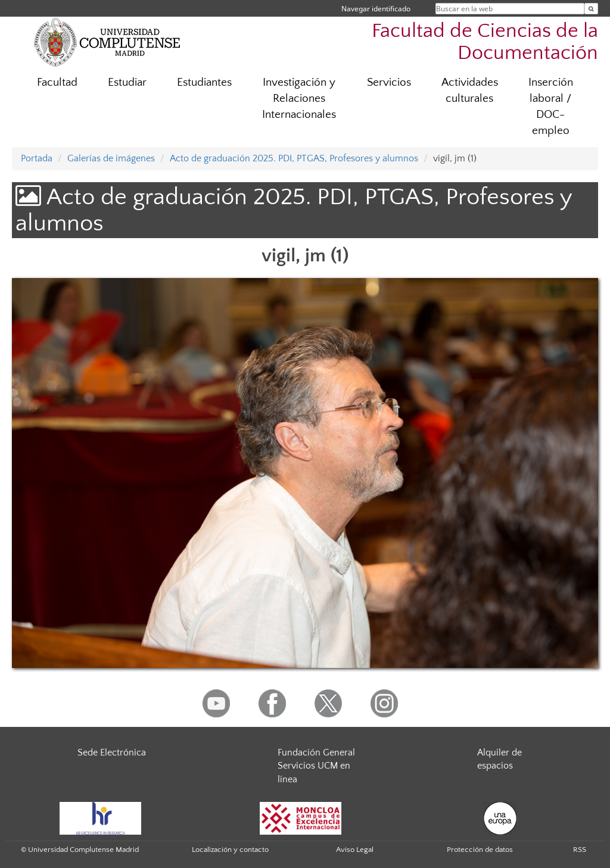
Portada (37, 158)
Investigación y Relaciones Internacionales (299, 99)
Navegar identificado (376, 9)
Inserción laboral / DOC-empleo (551, 107)
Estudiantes (204, 82)
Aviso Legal (355, 850)
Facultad (57, 82)
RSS (580, 850)
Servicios (389, 82)
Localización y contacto (230, 850)
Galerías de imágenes (111, 158)
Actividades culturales (470, 90)
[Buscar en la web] (591, 9)
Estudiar (127, 82)
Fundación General (316, 753)
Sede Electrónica (112, 753)
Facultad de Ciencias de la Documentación (485, 42)
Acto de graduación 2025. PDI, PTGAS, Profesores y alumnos (294, 158)
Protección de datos (480, 850)
